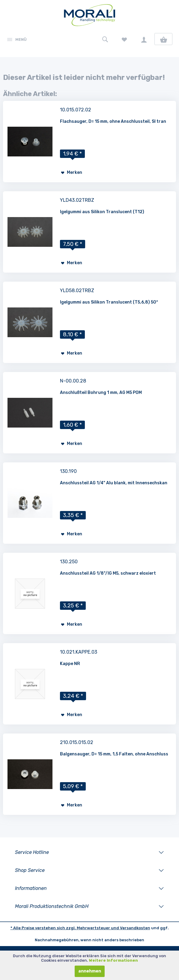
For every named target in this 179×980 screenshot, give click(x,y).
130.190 (68, 471)
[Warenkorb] (163, 39)
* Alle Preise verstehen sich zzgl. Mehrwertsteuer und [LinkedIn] (65, 928)
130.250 (69, 562)
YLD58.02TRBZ (77, 290)
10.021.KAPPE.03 (79, 652)
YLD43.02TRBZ (77, 200)
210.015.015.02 (77, 742)
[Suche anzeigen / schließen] (105, 39)
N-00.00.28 (73, 381)
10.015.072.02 (76, 110)
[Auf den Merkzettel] (72, 173)
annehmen (90, 971)
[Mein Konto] (144, 39)
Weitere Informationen (113, 960)
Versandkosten (135, 928)
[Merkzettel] (124, 39)
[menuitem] (16, 39)
